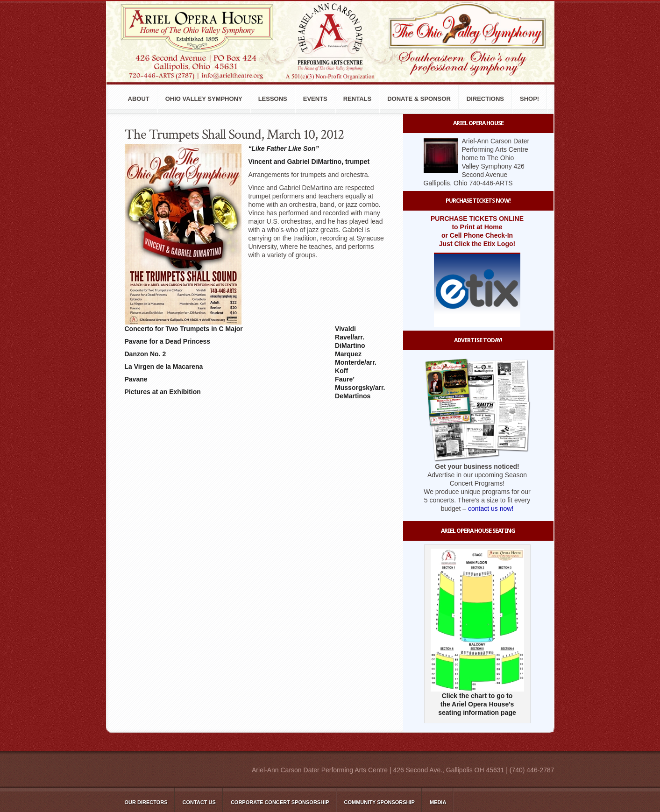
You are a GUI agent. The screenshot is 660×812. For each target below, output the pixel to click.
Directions (485, 99)
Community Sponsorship (380, 802)
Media (438, 802)
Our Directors (146, 802)
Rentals (357, 99)
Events (315, 99)
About (139, 99)
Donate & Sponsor (419, 99)
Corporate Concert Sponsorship (280, 802)
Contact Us (199, 802)
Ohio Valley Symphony (204, 99)
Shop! (529, 99)
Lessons (273, 99)
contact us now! (491, 508)
